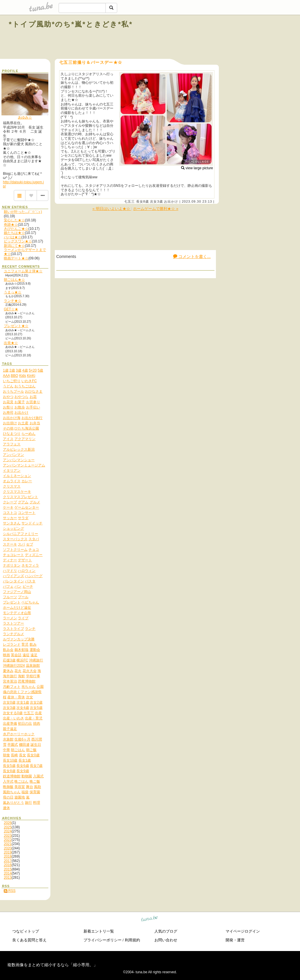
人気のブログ (166, 931)
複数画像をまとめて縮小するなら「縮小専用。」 (52, 965)
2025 (8, 827)
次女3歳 (156, 201)
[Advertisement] (224, 37)
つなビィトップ (26, 931)
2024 (8, 831)
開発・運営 (235, 940)
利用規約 (132, 940)
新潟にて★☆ (14, 246)
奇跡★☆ (11, 225)
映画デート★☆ (16, 258)
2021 (8, 844)
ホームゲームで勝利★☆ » (156, 209)
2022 (8, 840)
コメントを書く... (192, 256)
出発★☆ (11, 343)
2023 (8, 836)
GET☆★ (11, 309)
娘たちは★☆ (14, 233)
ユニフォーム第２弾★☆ (23, 271)
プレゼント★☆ (16, 326)
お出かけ (171, 201)
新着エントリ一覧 (99, 931)
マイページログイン (243, 931)
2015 (8, 869)
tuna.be (150, 920)
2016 (8, 865)
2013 (8, 878)
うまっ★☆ (13, 292)
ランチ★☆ (13, 301)
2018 (8, 856)
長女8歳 (143, 201)
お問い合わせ (166, 940)
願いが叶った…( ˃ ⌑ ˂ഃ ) (23, 212)
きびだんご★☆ (16, 229)
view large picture (197, 168)
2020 (8, 848)
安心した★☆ (14, 220)
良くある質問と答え (29, 940)
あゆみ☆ (25, 117)
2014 (8, 873)
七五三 (129, 201)
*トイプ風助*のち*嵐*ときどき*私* (71, 24)
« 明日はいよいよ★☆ (112, 209)
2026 (8, 823)
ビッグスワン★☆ (18, 241)
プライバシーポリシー (103, 940)
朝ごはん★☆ (14, 280)
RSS (10, 891)
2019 (8, 852)
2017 (8, 861)
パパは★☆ (13, 237)
